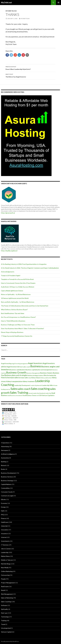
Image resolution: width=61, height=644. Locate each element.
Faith (3, 511)
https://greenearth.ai (8, 213)
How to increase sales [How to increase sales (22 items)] (10, 378)
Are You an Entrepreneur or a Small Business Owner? (18, 317)
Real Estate (5, 586)
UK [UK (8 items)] (38, 396)
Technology (5, 617)
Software (4, 605)
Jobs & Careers (6, 549)
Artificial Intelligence (8, 454)
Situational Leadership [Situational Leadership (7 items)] (45, 393)
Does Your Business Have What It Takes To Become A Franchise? (23, 328)
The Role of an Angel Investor (30, 75)
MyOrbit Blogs (11, 11)
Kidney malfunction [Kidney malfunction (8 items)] (46, 378)
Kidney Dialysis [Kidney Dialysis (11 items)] (36, 378)
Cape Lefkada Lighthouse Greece (12, 291)
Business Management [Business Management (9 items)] (33, 373)
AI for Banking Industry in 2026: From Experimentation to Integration (24, 264)
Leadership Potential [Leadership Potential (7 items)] (36, 385)
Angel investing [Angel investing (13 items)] (6, 363)
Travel (3, 624)
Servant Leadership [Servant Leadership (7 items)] (34, 393)
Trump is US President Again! (11, 275)
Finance (4, 518)
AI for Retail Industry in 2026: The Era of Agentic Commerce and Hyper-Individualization (30, 268)
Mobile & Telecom (7, 560)
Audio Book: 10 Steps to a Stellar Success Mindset (18, 287)
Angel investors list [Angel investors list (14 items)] (13, 367)
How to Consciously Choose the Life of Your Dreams (18, 283)
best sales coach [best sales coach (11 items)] (25, 367)
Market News (5, 556)
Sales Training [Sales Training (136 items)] (19, 393)
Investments (5, 541)
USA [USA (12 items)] (40, 395)
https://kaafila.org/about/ (9, 251)
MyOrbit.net (6, 3)
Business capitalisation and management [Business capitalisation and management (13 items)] (39, 370)
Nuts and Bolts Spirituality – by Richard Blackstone (18, 302)
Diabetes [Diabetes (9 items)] (41, 375)
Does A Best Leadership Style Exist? (30, 68)
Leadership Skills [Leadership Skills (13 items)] (47, 385)
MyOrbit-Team (25, 19)
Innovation (5, 530)
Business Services (7, 477)
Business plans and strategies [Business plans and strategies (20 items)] (16, 375)
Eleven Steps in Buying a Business (12, 332)
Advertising (5, 446)
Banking (4, 462)
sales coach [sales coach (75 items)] (24, 389)
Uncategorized (6, 628)
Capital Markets (6, 484)
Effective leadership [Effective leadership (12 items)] (50, 375)
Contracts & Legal (7, 496)
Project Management (8, 583)
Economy (4, 503)
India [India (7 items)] (30, 378)
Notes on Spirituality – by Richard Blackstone (16, 294)
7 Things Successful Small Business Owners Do (17, 336)
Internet (4, 537)
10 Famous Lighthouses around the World (15, 298)
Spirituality (5, 609)
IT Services (5, 545)
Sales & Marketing (7, 598)
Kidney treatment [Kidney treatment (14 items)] (29, 381)
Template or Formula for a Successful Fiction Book (17, 279)
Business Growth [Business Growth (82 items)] (16, 372)
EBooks (4, 499)
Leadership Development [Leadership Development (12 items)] (22, 385)
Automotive (5, 458)
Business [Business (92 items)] (36, 366)
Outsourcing (5, 575)
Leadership (5, 552)
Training (4, 621)
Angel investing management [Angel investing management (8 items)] (20, 364)
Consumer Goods (7, 492)
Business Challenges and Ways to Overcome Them (18, 325)
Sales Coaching (6, 602)
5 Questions (5, 443)
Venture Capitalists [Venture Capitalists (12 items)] (48, 395)
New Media (5, 568)
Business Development (9, 473)
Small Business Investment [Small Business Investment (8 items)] (15, 396)
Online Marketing (7, 571)
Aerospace (5, 450)
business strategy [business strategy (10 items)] (33, 375)
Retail (3, 590)
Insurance (4, 533)
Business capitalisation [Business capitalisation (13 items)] (18, 370)
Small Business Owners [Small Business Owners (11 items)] (30, 395)
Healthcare (5, 522)
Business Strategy (7, 481)
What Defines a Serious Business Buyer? (14, 310)
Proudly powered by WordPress (10, 641)
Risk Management (7, 594)
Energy (3, 507)
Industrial (4, 526)
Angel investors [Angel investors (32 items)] (35, 363)
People (3, 579)
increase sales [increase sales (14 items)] (23, 378)
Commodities (5, 488)
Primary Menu (58, 3)
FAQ (3, 515)
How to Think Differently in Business (13, 321)
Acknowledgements (8, 272)
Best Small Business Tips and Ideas (13, 313)
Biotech (4, 465)
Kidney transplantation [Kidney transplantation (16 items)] (14, 381)
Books (3, 469)
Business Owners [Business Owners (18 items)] (46, 373)
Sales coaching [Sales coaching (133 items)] (40, 389)
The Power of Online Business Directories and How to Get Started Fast (25, 306)
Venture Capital (6, 632)
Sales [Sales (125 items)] (14, 389)
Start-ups (4, 613)
